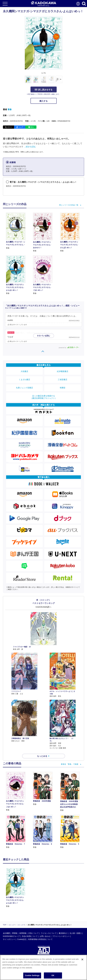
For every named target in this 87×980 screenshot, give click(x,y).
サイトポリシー (9, 939)
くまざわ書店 (24, 380)
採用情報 (23, 933)
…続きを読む (30, 147)
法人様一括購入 (76, 933)
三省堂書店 (63, 380)
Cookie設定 (22, 939)
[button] (64, 81)
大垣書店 (24, 371)
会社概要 (6, 933)
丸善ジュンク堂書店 (24, 388)
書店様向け (63, 933)
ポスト (10, 127)
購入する (44, 101)
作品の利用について (30, 936)
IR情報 (15, 933)
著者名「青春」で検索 (70, 764)
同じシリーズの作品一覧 (69, 205)
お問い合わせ (45, 936)
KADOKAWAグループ (11, 936)
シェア (21, 127)
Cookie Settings (32, 975)
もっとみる (42, 756)
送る (32, 127)
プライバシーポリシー (61, 936)
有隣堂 (63, 388)
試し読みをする (44, 90)
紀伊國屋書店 (63, 371)
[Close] (82, 959)
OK (53, 975)
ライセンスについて (49, 933)
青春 (10, 109)
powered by (69, 348)
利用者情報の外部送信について (40, 939)
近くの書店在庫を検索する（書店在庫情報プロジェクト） (44, 397)
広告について (34, 933)
